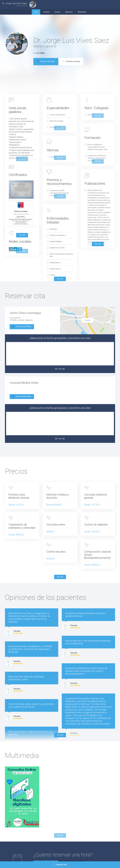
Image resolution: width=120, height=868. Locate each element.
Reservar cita (60, 865)
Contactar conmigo (71, 62)
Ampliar (88, 320)
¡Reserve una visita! (46, 62)
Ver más (22, 235)
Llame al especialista (22, 327)
